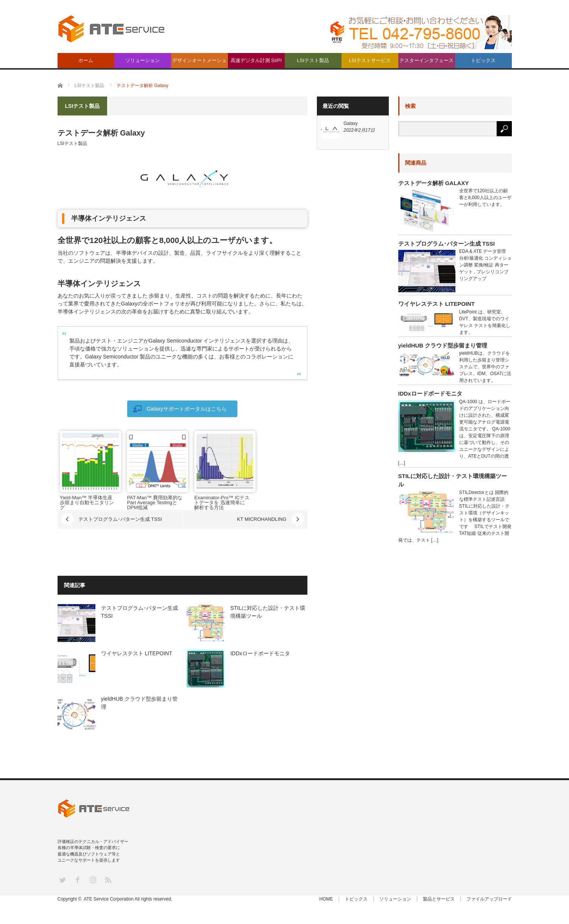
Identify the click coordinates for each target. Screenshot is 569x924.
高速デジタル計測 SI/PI (256, 60)
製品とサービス (439, 899)
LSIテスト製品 (313, 60)
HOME (326, 899)
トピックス (483, 60)
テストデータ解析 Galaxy (434, 183)
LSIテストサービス (370, 60)
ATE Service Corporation (109, 899)
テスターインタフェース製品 (426, 63)
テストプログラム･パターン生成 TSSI (120, 519)
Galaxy (351, 123)
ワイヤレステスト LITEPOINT (137, 653)
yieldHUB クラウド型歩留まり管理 (443, 345)
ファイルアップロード (489, 899)
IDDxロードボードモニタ (260, 653)
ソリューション (143, 60)
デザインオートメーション (199, 63)
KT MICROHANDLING (262, 519)
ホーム (86, 60)
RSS (108, 880)
